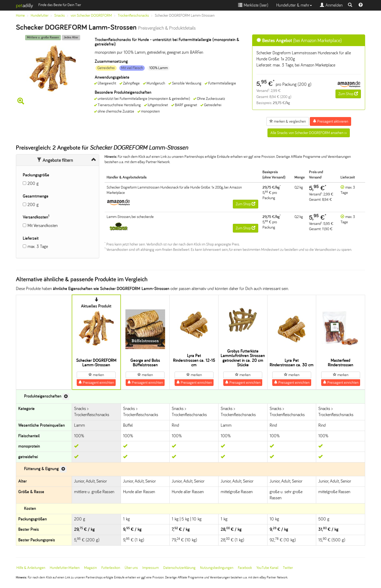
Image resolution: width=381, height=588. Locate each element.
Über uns (131, 568)
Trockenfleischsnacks (133, 15)
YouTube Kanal (267, 568)
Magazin (90, 568)
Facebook (245, 568)
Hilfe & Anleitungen (31, 568)
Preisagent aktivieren (330, 121)
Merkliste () (253, 5)
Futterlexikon (111, 568)
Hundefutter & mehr (294, 5)
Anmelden (331, 5)
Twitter (288, 568)
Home (20, 15)
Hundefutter (40, 15)
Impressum (151, 568)
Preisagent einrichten (96, 382)
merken (96, 375)
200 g (33, 183)
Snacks (60, 15)
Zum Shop (348, 94)
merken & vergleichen (288, 121)
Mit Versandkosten (43, 226)
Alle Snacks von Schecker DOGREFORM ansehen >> (309, 133)
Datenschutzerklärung (179, 568)
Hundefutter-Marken (65, 568)
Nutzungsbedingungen (217, 568)
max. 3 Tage (38, 246)
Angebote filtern (55, 160)
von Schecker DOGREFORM (91, 15)
